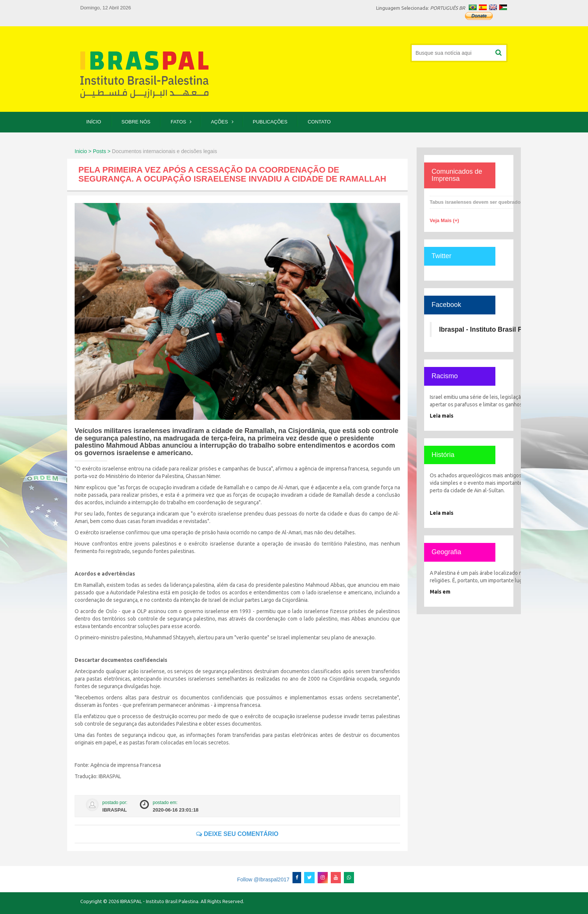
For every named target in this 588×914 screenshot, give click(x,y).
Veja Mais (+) (444, 220)
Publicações (270, 122)
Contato (319, 122)
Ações (219, 122)
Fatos (178, 122)
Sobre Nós (136, 122)
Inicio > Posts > (93, 151)
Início (94, 122)
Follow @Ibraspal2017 (263, 879)
